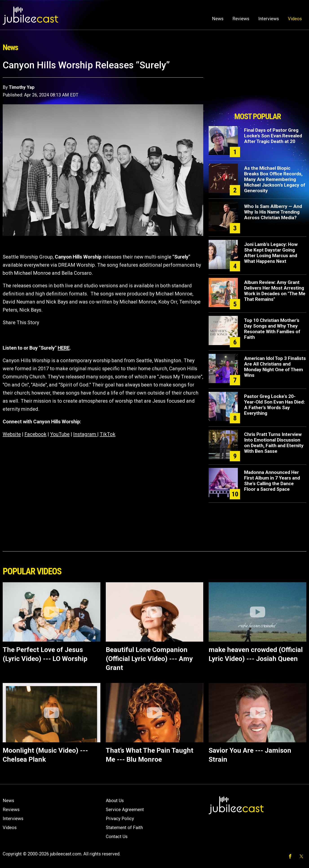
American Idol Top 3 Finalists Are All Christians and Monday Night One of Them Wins (275, 367)
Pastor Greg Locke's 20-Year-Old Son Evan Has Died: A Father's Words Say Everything (274, 405)
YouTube (60, 434)
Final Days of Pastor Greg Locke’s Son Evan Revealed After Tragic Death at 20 (273, 136)
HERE (64, 348)
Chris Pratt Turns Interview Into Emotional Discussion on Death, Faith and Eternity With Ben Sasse (274, 443)
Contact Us (117, 837)
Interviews (269, 19)
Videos (295, 19)
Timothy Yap (22, 87)
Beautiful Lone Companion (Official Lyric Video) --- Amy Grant (149, 659)
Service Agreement (125, 810)
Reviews (241, 19)
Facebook (35, 434)
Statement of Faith (124, 828)
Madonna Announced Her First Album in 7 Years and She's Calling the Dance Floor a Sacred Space (272, 481)
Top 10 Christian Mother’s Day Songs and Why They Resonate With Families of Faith (272, 329)
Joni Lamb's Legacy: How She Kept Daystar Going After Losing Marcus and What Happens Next (271, 253)
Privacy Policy (120, 819)
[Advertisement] (258, 85)
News (218, 19)
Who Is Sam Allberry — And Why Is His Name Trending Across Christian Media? (273, 212)
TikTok (108, 434)
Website (12, 434)
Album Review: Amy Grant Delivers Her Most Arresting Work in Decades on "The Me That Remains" (275, 291)
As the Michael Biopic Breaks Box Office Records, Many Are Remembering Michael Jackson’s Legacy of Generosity (275, 179)
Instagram (85, 434)
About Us (115, 801)
